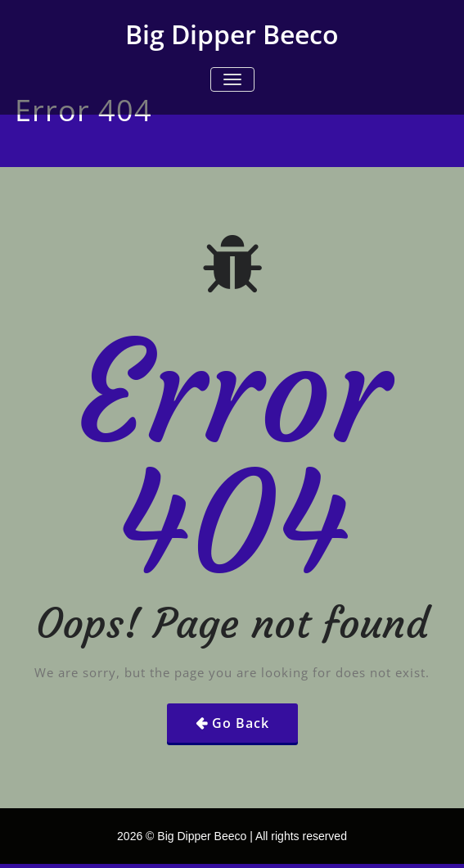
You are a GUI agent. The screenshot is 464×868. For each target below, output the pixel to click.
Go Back (241, 723)
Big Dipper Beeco (232, 34)
